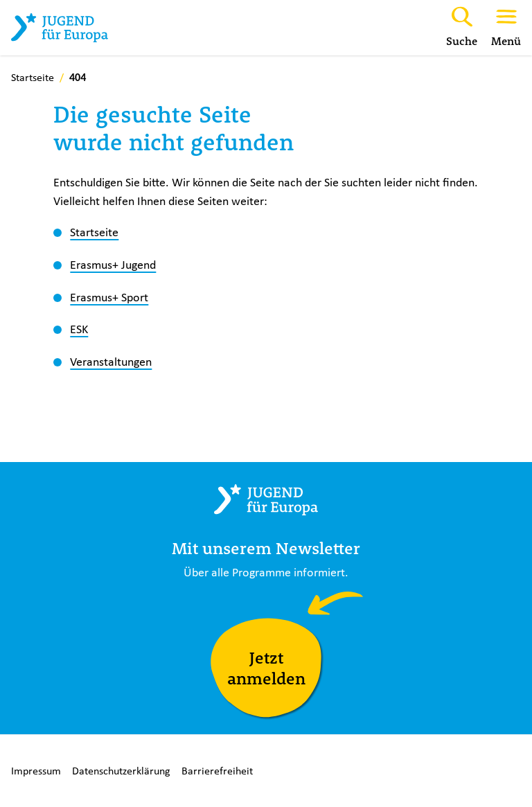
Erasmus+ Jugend (113, 265)
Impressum (36, 771)
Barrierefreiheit (217, 771)
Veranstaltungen (111, 362)
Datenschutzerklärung (121, 771)
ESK (79, 329)
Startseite (94, 232)
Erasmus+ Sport (109, 297)
